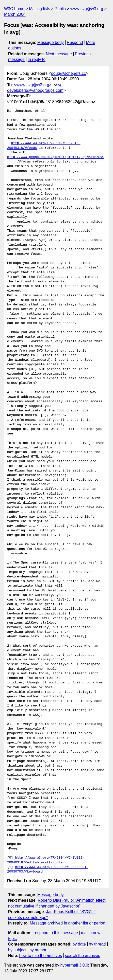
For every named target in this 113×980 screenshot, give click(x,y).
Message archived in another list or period (67, 923)
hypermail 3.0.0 (74, 965)
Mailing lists (39, 9)
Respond (75, 42)
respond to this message (56, 933)
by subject (17, 950)
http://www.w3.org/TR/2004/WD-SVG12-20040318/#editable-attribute (46, 860)
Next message (59, 54)
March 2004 (15, 14)
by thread (97, 944)
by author (38, 950)
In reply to (37, 59)
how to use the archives (41, 956)
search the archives (83, 956)
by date (79, 944)
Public (60, 9)
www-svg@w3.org (87, 9)
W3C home (14, 9)
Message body (51, 42)
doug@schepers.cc (68, 73)
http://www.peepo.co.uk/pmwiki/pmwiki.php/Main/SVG (56, 157)
